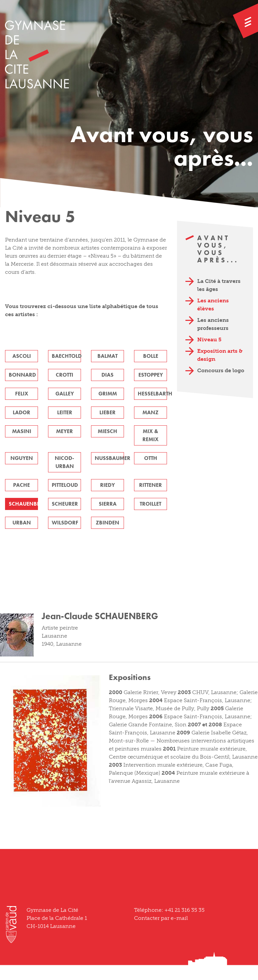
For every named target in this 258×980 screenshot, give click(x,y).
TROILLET (150, 504)
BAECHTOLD (66, 356)
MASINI (22, 431)
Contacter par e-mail (161, 918)
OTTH (151, 458)
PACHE (21, 485)
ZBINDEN (107, 523)
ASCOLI (22, 356)
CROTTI (64, 375)
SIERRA (108, 504)
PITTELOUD (65, 485)
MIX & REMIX (150, 435)
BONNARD (22, 375)
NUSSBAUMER (109, 458)
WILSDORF (65, 523)
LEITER (65, 412)
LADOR (21, 412)
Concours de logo (221, 370)
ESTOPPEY (151, 375)
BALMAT (107, 356)
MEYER (64, 431)
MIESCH (107, 431)
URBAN (22, 523)
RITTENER (150, 485)
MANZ (150, 412)
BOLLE (151, 356)
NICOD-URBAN (64, 462)
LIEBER (107, 412)
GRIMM (108, 394)
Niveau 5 (209, 339)
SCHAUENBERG (23, 504)
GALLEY (65, 394)
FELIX (22, 394)
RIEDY (107, 485)
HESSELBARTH (152, 394)
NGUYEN (22, 458)
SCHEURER (65, 504)
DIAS (107, 375)
